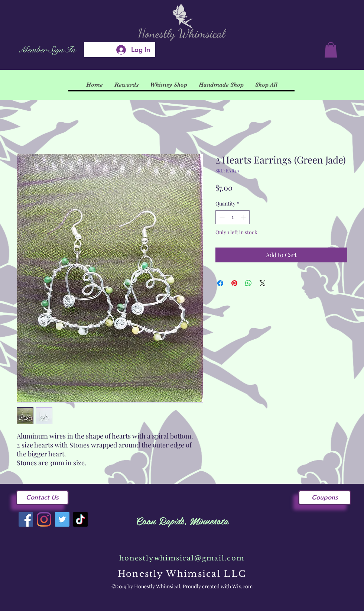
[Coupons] (325, 498)
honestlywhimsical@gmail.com (182, 558)
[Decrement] (221, 217)
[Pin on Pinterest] (234, 283)
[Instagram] (44, 519)
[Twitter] (62, 519)
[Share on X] (263, 283)
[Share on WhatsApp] (248, 283)
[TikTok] (80, 519)
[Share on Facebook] (220, 283)
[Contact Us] (42, 498)
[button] (331, 50)
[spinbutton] (233, 217)
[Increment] (244, 217)
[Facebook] (26, 519)
